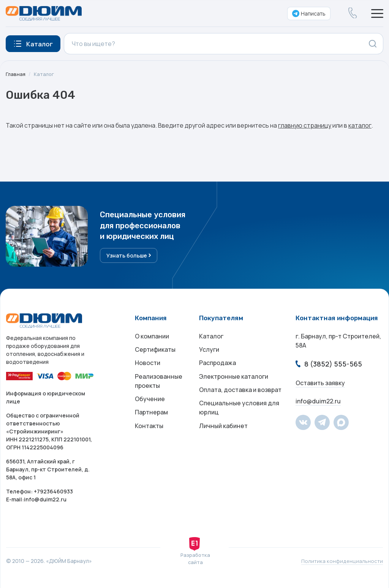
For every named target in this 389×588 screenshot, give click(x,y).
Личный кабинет (223, 436)
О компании (152, 336)
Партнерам (151, 421)
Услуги (209, 351)
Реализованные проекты (159, 386)
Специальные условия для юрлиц (239, 417)
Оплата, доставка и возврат (240, 397)
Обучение (150, 406)
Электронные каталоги (234, 382)
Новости (148, 367)
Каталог (45, 74)
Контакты (149, 436)
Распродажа (217, 367)
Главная (16, 74)
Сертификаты (155, 351)
